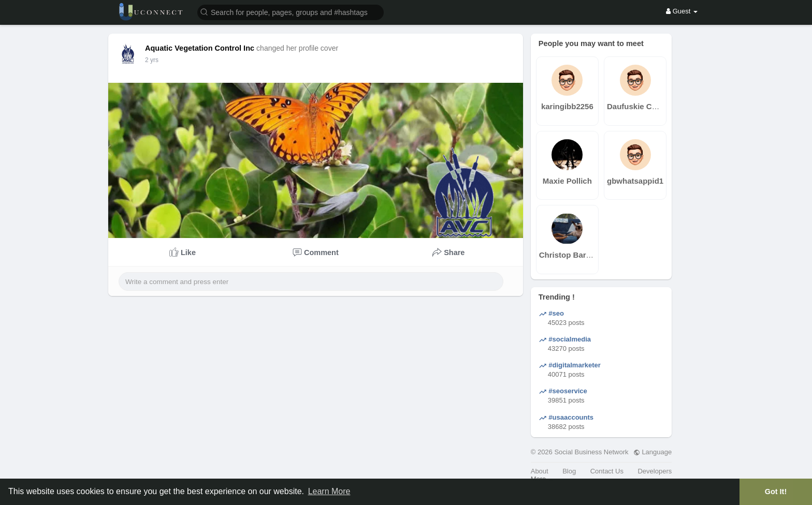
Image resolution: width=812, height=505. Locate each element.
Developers (655, 471)
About (540, 471)
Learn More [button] (329, 491)
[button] (291, 12)
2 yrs (152, 60)
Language (653, 452)
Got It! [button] (776, 492)
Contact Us (607, 471)
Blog (569, 471)
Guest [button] (682, 11)
